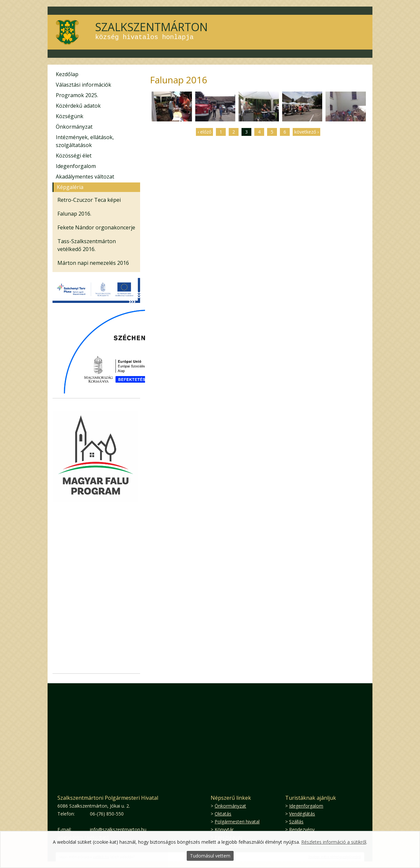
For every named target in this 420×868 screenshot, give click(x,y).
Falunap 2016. (74, 214)
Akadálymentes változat (85, 177)
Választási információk (84, 85)
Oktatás (223, 814)
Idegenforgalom (76, 166)
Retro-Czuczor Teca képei (89, 200)
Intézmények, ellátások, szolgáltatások (85, 141)
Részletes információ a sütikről (334, 842)
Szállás (296, 822)
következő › (306, 132)
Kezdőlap (67, 74)
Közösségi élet (74, 156)
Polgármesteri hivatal (237, 822)
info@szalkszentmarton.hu (118, 829)
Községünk (70, 116)
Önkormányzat (74, 127)
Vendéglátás (302, 814)
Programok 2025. (77, 95)
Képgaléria (70, 187)
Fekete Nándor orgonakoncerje (96, 227)
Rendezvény (302, 829)
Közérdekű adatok (78, 106)
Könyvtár (224, 829)
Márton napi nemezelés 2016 (93, 263)
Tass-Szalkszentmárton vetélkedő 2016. (87, 245)
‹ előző (204, 132)
